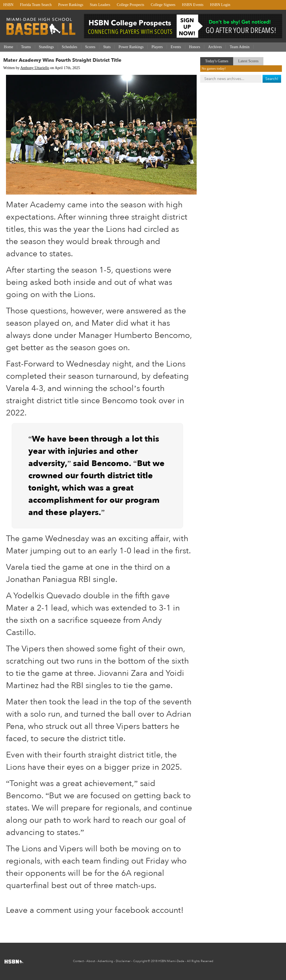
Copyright (140, 961)
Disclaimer (123, 961)
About (91, 961)
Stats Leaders (100, 5)
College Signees (163, 5)
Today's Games (217, 61)
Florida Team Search (36, 5)
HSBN (8, 5)
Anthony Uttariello (35, 68)
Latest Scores (248, 61)
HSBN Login (220, 5)
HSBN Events (193, 5)
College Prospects (131, 5)
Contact (78, 961)
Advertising (105, 961)
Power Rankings (71, 5)
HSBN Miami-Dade (171, 961)
